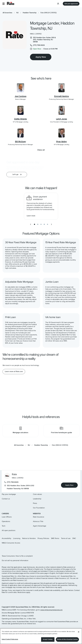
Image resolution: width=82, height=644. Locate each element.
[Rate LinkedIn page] (13, 549)
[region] (41, 636)
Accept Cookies (48, 639)
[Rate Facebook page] (9, 549)
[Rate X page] (6, 549)
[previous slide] (31, 224)
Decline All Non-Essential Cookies (67, 639)
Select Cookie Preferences (10, 639)
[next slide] (51, 224)
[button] (3, 4)
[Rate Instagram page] (3, 549)
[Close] (79, 632)
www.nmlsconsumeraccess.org (51, 610)
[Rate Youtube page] (16, 549)
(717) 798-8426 (11, 482)
